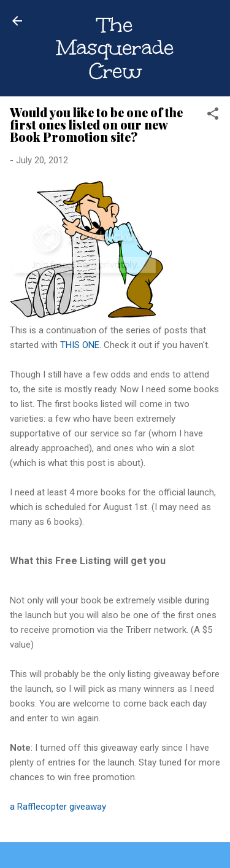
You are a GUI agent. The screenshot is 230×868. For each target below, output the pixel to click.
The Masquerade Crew (115, 48)
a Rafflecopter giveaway (58, 807)
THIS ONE (80, 345)
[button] (213, 116)
